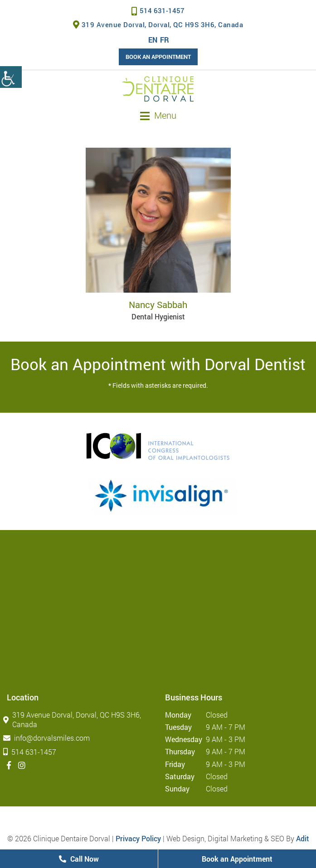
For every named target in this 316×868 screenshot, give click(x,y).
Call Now (79, 859)
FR (165, 40)
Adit (303, 838)
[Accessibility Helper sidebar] (11, 77)
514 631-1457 (158, 10)
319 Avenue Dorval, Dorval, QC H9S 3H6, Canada (158, 24)
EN (153, 40)
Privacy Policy (138, 838)
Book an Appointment (158, 57)
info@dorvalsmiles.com (48, 738)
